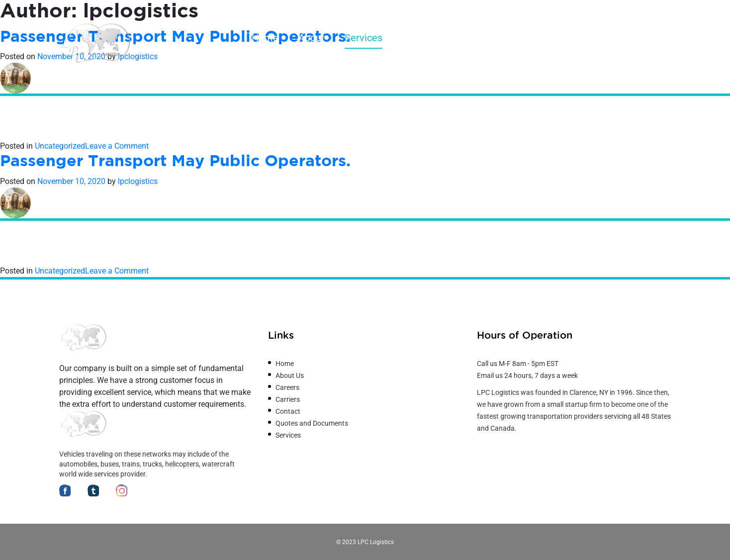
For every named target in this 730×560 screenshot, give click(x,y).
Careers (599, 38)
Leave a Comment (117, 146)
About (312, 38)
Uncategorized (60, 146)
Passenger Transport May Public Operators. (175, 162)
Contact (653, 38)
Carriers (420, 38)
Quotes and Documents (509, 38)
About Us (290, 375)
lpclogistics (138, 181)
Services (364, 38)
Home (265, 38)
